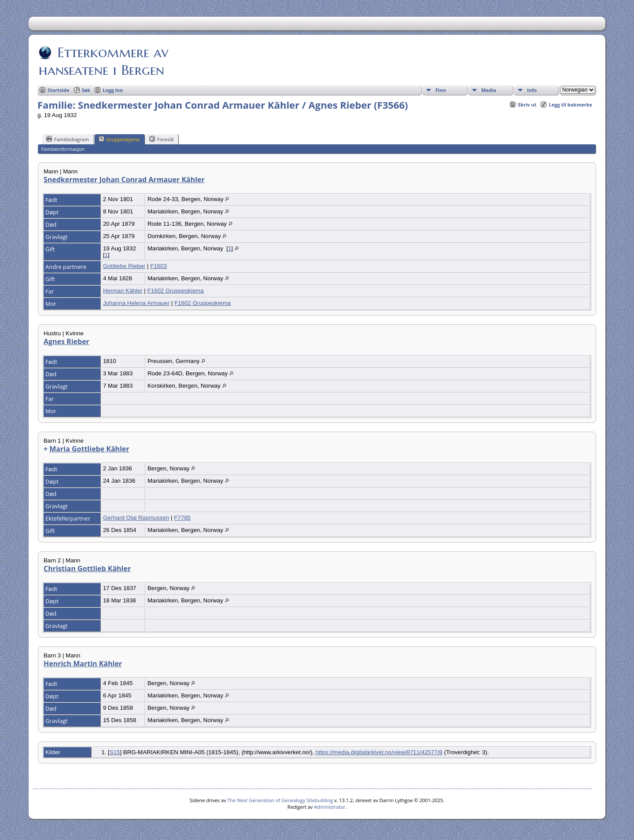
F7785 (182, 518)
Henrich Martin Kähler (83, 664)
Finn (441, 90)
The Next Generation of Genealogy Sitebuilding (280, 800)
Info (532, 90)
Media (489, 90)
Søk (86, 90)
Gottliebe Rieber (124, 266)
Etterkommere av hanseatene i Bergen (103, 61)
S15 (115, 752)
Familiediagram (68, 139)
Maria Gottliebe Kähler (89, 449)
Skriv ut (527, 105)
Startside (59, 90)
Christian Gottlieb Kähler (87, 569)
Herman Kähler (123, 291)
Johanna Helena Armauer (136, 303)
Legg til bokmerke (570, 105)
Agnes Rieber (66, 341)
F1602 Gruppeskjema (175, 291)
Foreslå (161, 139)
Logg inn (113, 90)
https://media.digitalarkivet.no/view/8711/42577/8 (379, 752)
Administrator (330, 807)
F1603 (158, 266)
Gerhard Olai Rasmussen (136, 518)
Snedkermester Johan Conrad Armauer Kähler (124, 180)
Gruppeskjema (119, 139)
